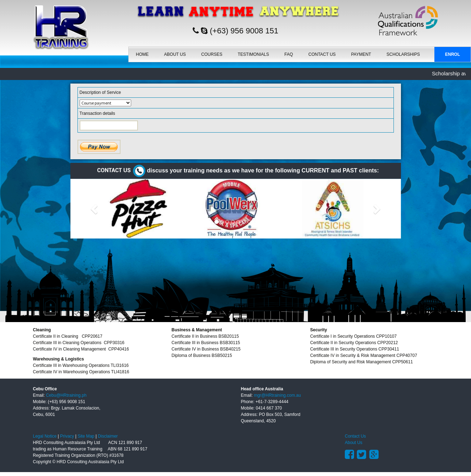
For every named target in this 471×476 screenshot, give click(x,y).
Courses (212, 54)
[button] (95, 209)
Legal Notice (45, 436)
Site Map (86, 436)
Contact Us (322, 54)
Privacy (67, 436)
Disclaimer (108, 436)
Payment (361, 54)
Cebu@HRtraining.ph (66, 395)
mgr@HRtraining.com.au (277, 395)
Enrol (453, 54)
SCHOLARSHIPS (403, 54)
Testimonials (253, 54)
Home (142, 54)
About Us (175, 54)
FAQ (289, 54)
